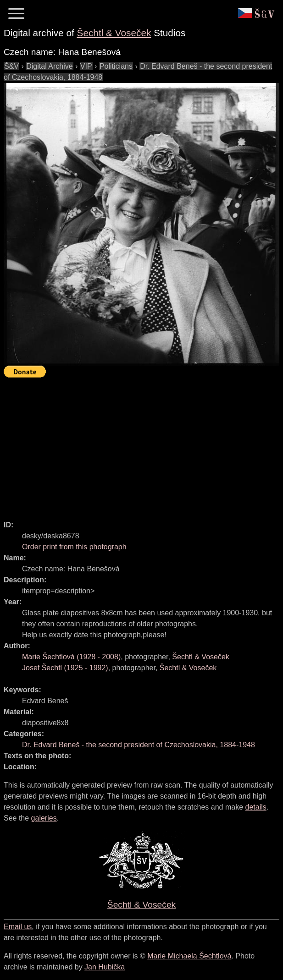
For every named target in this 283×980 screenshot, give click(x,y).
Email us (18, 927)
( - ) (71, 657)
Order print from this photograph (74, 547)
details (256, 807)
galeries (44, 818)
